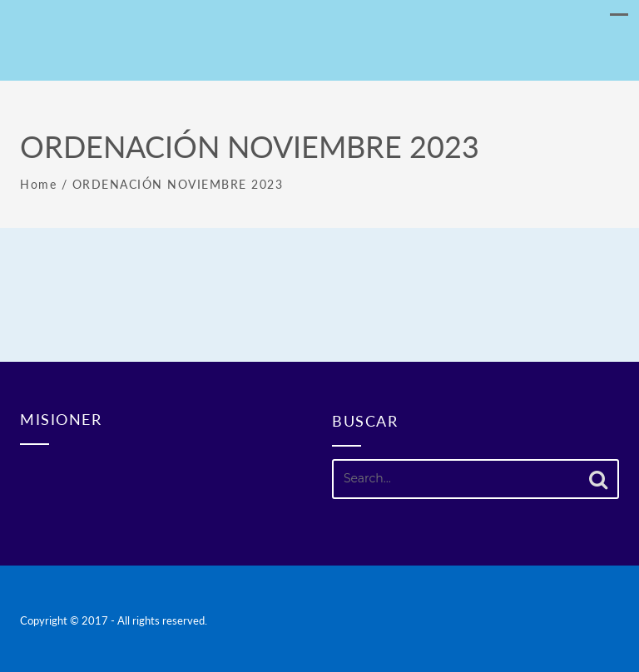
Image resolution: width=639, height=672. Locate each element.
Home (38, 184)
